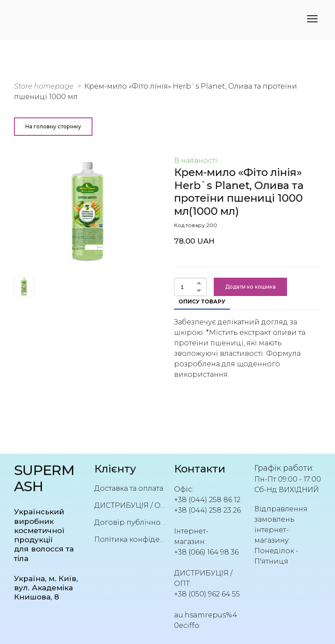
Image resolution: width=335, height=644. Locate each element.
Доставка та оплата (129, 488)
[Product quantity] (188, 287)
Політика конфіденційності (130, 539)
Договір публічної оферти (130, 522)
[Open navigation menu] (312, 19)
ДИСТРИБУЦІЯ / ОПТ (130, 505)
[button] (53, 127)
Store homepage (44, 86)
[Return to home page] (48, 478)
